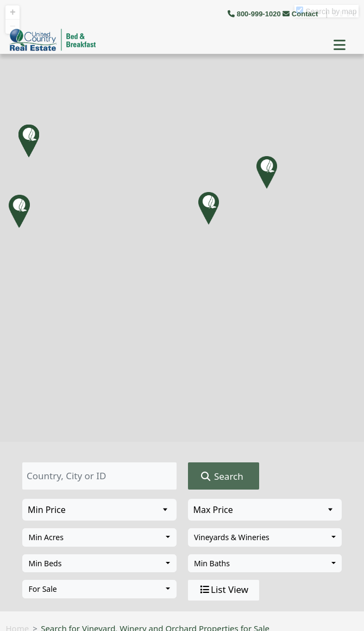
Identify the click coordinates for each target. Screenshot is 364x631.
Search (221, 477)
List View (223, 590)
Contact (301, 14)
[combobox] (99, 537)
